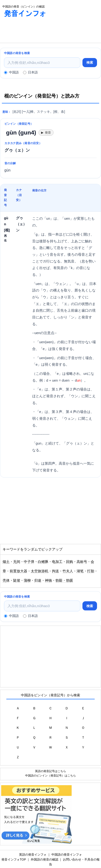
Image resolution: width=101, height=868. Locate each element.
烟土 (6, 562)
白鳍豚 (43, 562)
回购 (70, 562)
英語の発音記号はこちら (50, 771)
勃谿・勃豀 (64, 580)
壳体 (6, 580)
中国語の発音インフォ (67, 855)
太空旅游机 (40, 571)
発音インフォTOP (14, 859)
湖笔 (80, 571)
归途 (38, 580)
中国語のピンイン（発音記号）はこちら (50, 775)
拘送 (55, 571)
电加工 (57, 562)
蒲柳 (27, 580)
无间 (17, 562)
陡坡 (17, 580)
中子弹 (29, 562)
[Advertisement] (38, 31)
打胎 (91, 571)
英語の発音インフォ (33, 855)
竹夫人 (68, 571)
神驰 (48, 580)
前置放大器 (18, 571)
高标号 (82, 562)
